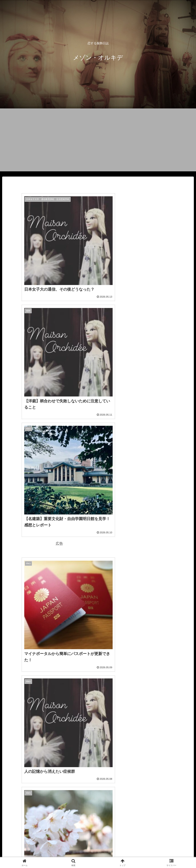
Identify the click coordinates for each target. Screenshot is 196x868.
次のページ (98, 802)
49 (110, 818)
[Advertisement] (98, 141)
